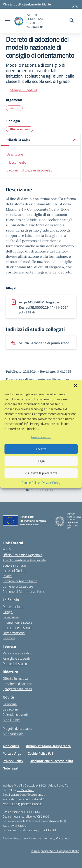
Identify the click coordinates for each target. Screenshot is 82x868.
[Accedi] (75, 4)
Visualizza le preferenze (41, 485)
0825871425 (26, 790)
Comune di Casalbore (18, 586)
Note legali (11, 768)
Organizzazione (14, 633)
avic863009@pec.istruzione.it (22, 804)
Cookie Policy (31, 495)
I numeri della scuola (17, 622)
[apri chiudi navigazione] (7, 21)
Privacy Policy (51, 495)
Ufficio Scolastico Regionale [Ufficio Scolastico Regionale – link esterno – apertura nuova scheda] (23, 555)
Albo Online (11, 720)
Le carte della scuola (17, 628)
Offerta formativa (15, 678)
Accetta (41, 461)
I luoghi (8, 612)
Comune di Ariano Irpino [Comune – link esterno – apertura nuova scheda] (20, 581)
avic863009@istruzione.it (28, 795)
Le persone (11, 617)
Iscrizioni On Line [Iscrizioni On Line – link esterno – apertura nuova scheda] (15, 571)
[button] (75, 397)
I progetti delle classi (17, 689)
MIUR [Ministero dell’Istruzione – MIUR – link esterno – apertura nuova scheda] (7, 550)
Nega (41, 473)
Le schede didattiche (18, 684)
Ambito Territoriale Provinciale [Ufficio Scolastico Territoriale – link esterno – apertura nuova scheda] (24, 560)
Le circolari (10, 709)
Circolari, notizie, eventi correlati (30, 170)
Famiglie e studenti (16, 658)
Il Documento (16, 162)
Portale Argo (12, 753)
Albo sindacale (13, 734)
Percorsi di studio (15, 664)
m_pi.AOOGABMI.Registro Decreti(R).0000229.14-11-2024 (44, 305)
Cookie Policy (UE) (41, 753)
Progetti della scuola (17, 728)
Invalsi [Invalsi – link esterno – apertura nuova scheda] (7, 576)
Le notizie (10, 704)
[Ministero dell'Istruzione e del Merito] (27, 4)
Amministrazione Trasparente (48, 746)
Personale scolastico (17, 653)
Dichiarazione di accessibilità (51, 761)
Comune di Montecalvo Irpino (24, 591)
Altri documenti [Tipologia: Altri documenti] (19, 129)
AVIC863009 (41, 816)
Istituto (14, 108)
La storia (9, 638)
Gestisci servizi (41, 449)
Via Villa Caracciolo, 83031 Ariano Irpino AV (41, 785)
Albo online (11, 746)
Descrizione (15, 154)
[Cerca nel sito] (72, 21)
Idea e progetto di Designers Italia (55, 851)
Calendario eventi (15, 714)
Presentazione (13, 607)
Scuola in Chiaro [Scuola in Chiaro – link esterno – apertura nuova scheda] (14, 565)
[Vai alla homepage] (19, 21)
